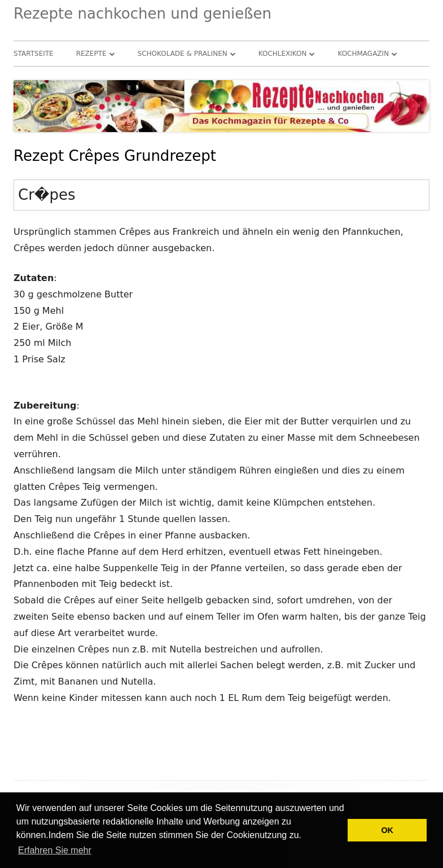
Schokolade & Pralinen (183, 54)
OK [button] (387, 830)
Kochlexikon (283, 54)
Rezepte (91, 54)
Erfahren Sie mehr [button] (55, 850)
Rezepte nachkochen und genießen (142, 14)
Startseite (34, 54)
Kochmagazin (363, 54)
